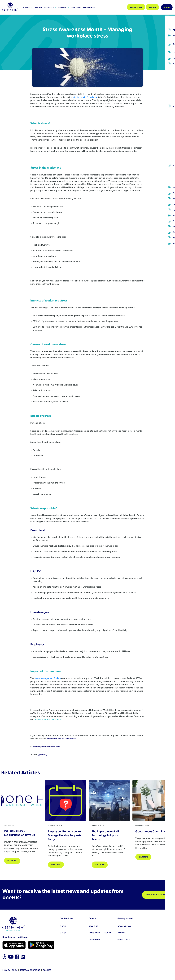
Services (27, 7)
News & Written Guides (100, 933)
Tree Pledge (94, 940)
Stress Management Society (48, 678)
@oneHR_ (43, 755)
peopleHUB (76, 7)
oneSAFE (64, 933)
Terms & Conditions (30, 970)
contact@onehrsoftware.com (46, 747)
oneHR (63, 926)
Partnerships (89, 7)
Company (63, 7)
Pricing (38, 7)
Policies (47, 970)
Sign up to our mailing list (157, 895)
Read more (14, 861)
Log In (166, 7)
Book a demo (133, 7)
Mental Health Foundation (85, 97)
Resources (49, 7)
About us (93, 926)
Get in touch (124, 940)
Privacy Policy (10, 970)
